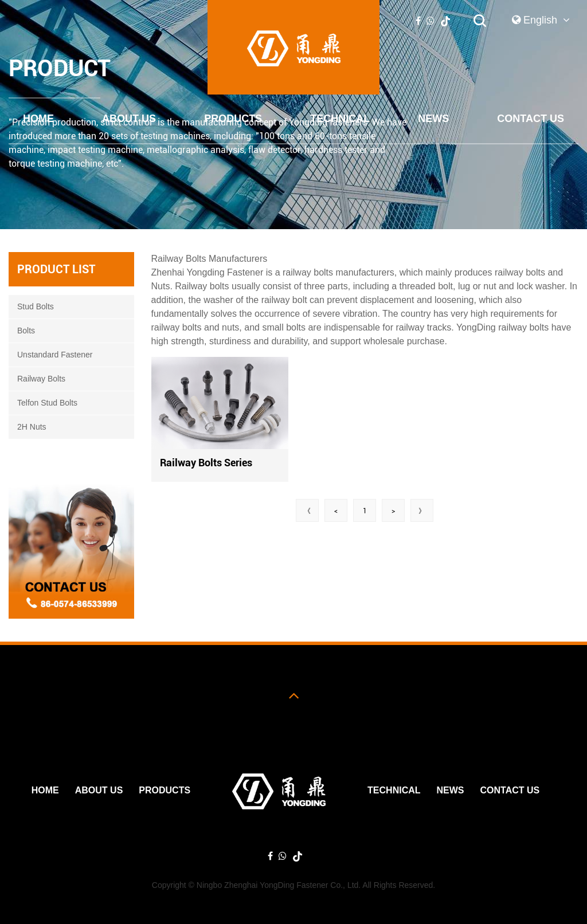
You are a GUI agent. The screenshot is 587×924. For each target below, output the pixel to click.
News (433, 119)
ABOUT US (129, 119)
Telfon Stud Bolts (47, 403)
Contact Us (531, 119)
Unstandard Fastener (55, 355)
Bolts (26, 331)
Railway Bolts (41, 379)
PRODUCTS (233, 119)
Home (38, 119)
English (541, 20)
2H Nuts (32, 427)
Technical (340, 119)
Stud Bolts (36, 306)
